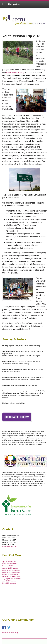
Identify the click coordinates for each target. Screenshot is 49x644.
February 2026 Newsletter (11, 566)
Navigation (14, 4)
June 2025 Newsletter (9, 581)
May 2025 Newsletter (9, 583)
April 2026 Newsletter (9, 562)
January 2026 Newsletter (10, 568)
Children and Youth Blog (10, 633)
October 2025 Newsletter (10, 575)
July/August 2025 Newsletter (11, 579)
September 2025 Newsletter (11, 577)
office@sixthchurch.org (10, 546)
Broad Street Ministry (15, 73)
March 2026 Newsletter (10, 564)
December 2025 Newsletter (11, 570)
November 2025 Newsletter (11, 572)
